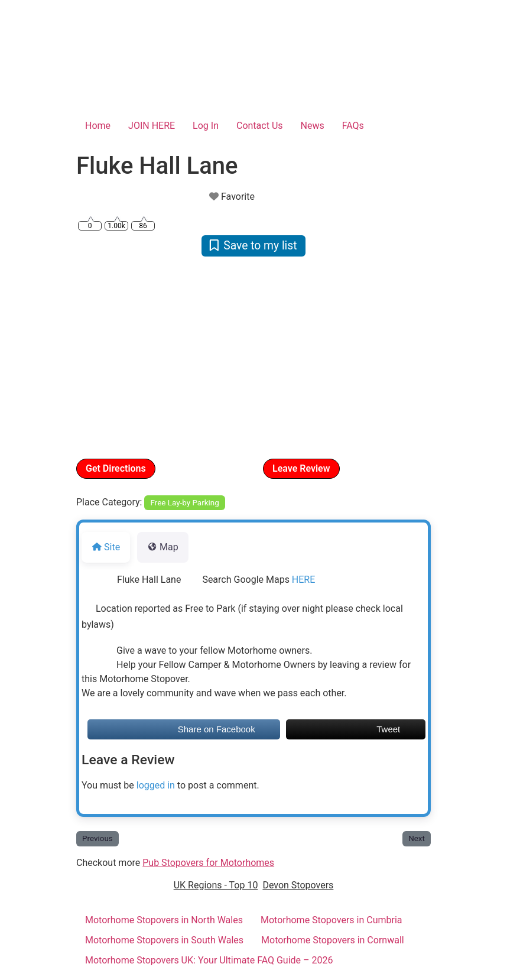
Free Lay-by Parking (185, 503)
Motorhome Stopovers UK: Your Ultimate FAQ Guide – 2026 (209, 960)
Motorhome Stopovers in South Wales (164, 940)
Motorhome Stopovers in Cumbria (331, 920)
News (313, 126)
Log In (206, 126)
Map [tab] (163, 547)
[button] (103, 356)
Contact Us (260, 126)
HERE (303, 580)
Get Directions (116, 468)
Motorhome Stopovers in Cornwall (333, 940)
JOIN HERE (152, 126)
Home (98, 126)
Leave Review (301, 468)
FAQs (353, 126)
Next (417, 838)
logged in (156, 785)
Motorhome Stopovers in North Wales (164, 920)
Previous (97, 838)
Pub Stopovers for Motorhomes (208, 863)
